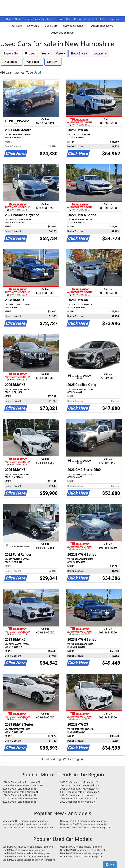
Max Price (33, 62)
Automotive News (102, 26)
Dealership (12, 62)
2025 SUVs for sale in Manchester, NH (80, 789)
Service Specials (74, 26)
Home (10, 19)
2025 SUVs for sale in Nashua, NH (20, 789)
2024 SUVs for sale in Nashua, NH (20, 795)
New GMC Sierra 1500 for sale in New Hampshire (28, 828)
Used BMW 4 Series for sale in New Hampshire (26, 857)
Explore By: (11, 53)
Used (30, 53)
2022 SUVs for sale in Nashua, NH (20, 802)
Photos (78, 19)
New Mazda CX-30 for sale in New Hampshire (26, 824)
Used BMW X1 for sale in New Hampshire (81, 853)
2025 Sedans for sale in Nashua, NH (21, 792)
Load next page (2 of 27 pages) (62, 759)
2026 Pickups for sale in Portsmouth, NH (23, 785)
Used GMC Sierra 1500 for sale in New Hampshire (28, 847)
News (18, 19)
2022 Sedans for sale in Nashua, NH (79, 802)
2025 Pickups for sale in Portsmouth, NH (81, 792)
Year (45, 53)
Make (60, 53)
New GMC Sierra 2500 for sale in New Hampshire (85, 828)
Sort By (53, 62)
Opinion (60, 19)
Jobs (87, 19)
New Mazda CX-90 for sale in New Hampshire (83, 824)
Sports (50, 19)
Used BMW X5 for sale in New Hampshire (24, 850)
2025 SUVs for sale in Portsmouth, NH (80, 785)
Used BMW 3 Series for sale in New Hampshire (84, 850)
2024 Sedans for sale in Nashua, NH (79, 795)
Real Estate (99, 19)
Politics (28, 19)
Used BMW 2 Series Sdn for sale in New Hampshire (29, 860)
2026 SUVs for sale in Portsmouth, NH (22, 782)
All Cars (17, 26)
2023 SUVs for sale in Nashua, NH (20, 799)
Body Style (79, 53)
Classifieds (113, 19)
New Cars (33, 26)
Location (100, 53)
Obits (69, 19)
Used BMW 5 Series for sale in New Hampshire (26, 853)
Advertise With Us (63, 33)
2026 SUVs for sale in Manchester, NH (80, 782)
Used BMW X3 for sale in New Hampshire (81, 847)
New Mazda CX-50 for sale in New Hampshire (83, 821)
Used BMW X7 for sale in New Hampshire (81, 857)
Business (39, 19)
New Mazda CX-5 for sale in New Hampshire (25, 821)
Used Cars (51, 26)
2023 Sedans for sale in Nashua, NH (79, 799)
